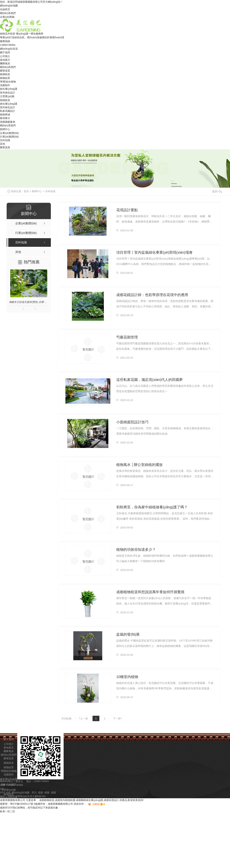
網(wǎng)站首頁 (9, 49)
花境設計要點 (127, 210)
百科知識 (5, 140)
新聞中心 (5, 129)
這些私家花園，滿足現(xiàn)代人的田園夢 (149, 380)
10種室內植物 (127, 677)
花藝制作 (5, 85)
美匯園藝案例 (8, 122)
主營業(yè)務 (7, 96)
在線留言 (5, 9)
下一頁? (117, 718)
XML (9, 793)
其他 (3, 144)
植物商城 (5, 114)
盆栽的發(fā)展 (128, 634)
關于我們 (5, 52)
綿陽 (47, 793)
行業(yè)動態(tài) (9, 137)
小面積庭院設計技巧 (132, 422)
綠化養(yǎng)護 (9, 89)
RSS (3, 793)
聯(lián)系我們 (8, 13)
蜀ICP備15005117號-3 (23, 804)
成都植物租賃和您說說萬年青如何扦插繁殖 (150, 592)
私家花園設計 (8, 111)
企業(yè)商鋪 (7, 17)
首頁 (26, 191)
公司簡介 (5, 56)
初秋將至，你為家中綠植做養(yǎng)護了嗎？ (152, 507)
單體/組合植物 (8, 82)
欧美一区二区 (8, 811)
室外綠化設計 (8, 93)
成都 (40, 793)
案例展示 (5, 118)
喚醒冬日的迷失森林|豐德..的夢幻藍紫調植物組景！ (29, 302)
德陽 (53, 793)
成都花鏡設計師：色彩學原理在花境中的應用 (152, 295)
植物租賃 (5, 74)
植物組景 (5, 78)
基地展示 (5, 60)
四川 (34, 793)
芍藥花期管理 (127, 337)
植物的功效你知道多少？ (136, 549)
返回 (217, 191)
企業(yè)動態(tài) (9, 133)
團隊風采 (5, 63)
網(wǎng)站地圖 (9, 6)
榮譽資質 (5, 71)
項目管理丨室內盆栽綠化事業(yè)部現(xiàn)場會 (154, 252)
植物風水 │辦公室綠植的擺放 (139, 465)
